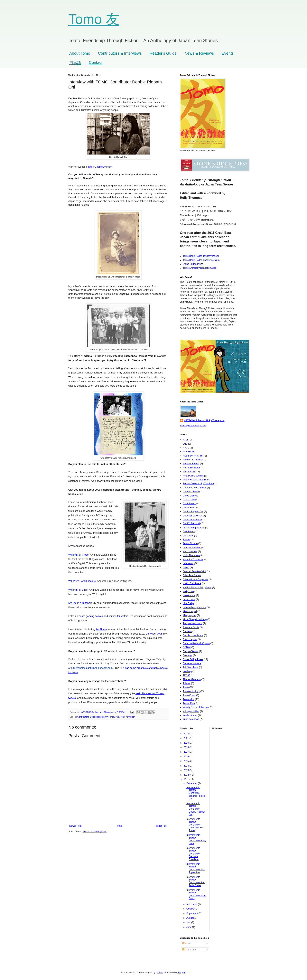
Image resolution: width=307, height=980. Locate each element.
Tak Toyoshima (191, 667)
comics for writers (118, 616)
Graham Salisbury (192, 548)
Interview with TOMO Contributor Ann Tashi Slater (195, 881)
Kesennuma (189, 595)
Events (228, 53)
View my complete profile (193, 426)
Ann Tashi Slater (191, 468)
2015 (187, 761)
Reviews (187, 631)
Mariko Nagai (190, 611)
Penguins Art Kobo (193, 623)
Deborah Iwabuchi (192, 520)
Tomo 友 (94, 19)
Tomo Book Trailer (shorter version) (201, 260)
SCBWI (187, 647)
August (190, 918)
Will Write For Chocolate (82, 581)
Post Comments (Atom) (95, 832)
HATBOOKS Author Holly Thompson (204, 420)
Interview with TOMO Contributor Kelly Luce (196, 839)
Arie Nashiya (190, 472)
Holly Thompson (191, 555)
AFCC (186, 448)
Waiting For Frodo (79, 555)
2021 (187, 738)
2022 (187, 734)
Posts (186, 944)
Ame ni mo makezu (193, 460)
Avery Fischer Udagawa (195, 480)
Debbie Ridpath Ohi (99, 717)
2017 (187, 752)
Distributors (189, 532)
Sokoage (187, 655)
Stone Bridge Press (193, 264)
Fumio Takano (190, 543)
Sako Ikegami (190, 639)
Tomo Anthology (128, 717)
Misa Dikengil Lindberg (195, 619)
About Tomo (80, 53)
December (192, 783)
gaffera (159, 973)
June (189, 927)
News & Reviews (199, 53)
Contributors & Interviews (120, 53)
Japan (186, 568)
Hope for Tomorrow (193, 560)
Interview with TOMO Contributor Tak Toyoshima (195, 868)
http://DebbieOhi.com (100, 167)
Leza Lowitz (189, 599)
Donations (188, 536)
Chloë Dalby (189, 496)
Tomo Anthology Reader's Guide (200, 268)
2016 (187, 757)
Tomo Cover (189, 695)
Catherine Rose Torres (195, 488)
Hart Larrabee (190, 551)
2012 (187, 775)
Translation (189, 699)
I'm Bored (102, 629)
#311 (186, 440)
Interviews (114, 717)
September (192, 913)
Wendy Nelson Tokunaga (196, 707)
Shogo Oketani (191, 651)
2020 (187, 743)
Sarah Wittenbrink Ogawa (196, 643)
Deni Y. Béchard (191, 523)
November (192, 904)
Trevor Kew (189, 703)
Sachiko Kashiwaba (193, 635)
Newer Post (75, 826)
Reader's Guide (163, 53)
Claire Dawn (189, 500)
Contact (96, 62)
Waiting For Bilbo (78, 590)
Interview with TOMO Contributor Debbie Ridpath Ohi (195, 809)
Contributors (83, 717)
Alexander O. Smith (193, 456)
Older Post (162, 826)
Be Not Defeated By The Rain (198, 484)
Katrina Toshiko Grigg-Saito (197, 588)
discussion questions (194, 528)
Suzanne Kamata (192, 663)
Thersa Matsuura (192, 679)
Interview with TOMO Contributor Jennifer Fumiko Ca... (196, 793)
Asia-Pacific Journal (193, 476)
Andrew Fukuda (191, 464)
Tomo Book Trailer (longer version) (201, 256)
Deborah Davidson (193, 516)
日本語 (75, 63)
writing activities (191, 711)
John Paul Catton (192, 575)
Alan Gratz (188, 452)
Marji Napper (190, 615)
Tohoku (187, 683)
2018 (187, 747)
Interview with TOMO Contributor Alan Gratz (196, 894)
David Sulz (188, 508)
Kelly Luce (188, 591)
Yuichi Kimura (190, 715)
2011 (187, 779)
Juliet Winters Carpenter (195, 580)
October (191, 909)
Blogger (182, 973)
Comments (189, 950)
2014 (187, 766)
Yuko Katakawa (191, 719)
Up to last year (154, 634)
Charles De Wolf (191, 492)
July (189, 922)
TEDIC (186, 675)
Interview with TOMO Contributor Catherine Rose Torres (195, 825)
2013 (187, 770)
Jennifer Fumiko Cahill (195, 571)
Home (119, 826)
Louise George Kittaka (195, 608)
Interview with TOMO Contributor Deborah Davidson (193, 854)
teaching (187, 671)
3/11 (185, 444)
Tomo (186, 687)
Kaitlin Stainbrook (192, 583)
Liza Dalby (188, 603)
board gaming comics (91, 616)
